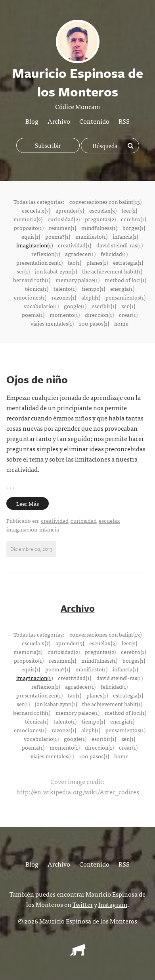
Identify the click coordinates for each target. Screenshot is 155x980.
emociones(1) (30, 297)
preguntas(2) (100, 219)
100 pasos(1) (94, 323)
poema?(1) (58, 236)
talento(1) (65, 288)
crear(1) (128, 315)
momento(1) (65, 315)
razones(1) (64, 297)
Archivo (59, 121)
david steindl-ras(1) (120, 245)
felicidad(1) (114, 254)
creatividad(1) (75, 245)
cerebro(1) (133, 219)
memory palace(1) (77, 280)
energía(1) (122, 288)
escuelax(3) (103, 210)
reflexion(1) (46, 254)
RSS (124, 121)
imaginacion (22, 529)
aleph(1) (91, 297)
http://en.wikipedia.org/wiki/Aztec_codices (78, 792)
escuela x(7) (36, 210)
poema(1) (33, 315)
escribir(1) (104, 306)
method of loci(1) (125, 280)
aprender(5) (70, 210)
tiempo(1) (93, 288)
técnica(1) (37, 288)
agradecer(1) (80, 254)
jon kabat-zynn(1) (56, 271)
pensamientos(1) (125, 297)
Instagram (113, 904)
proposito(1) (29, 228)
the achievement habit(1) (112, 271)
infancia (49, 529)
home (121, 323)
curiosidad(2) (64, 219)
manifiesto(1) (91, 236)
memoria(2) (28, 219)
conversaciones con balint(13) (105, 202)
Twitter (83, 904)
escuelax (109, 520)
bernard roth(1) (32, 280)
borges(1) (134, 228)
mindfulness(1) (99, 228)
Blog (32, 121)
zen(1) (128, 306)
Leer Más (28, 503)
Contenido (94, 121)
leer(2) (129, 210)
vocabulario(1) (41, 306)
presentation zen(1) (39, 262)
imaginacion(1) (34, 245)
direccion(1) (99, 315)
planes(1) (97, 262)
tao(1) (75, 262)
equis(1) (31, 236)
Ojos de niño (37, 379)
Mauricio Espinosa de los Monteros (88, 921)
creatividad (55, 520)
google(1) (75, 306)
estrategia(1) (128, 262)
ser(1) (23, 271)
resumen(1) (62, 228)
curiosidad (84, 520)
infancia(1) (125, 236)
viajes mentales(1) (52, 323)
